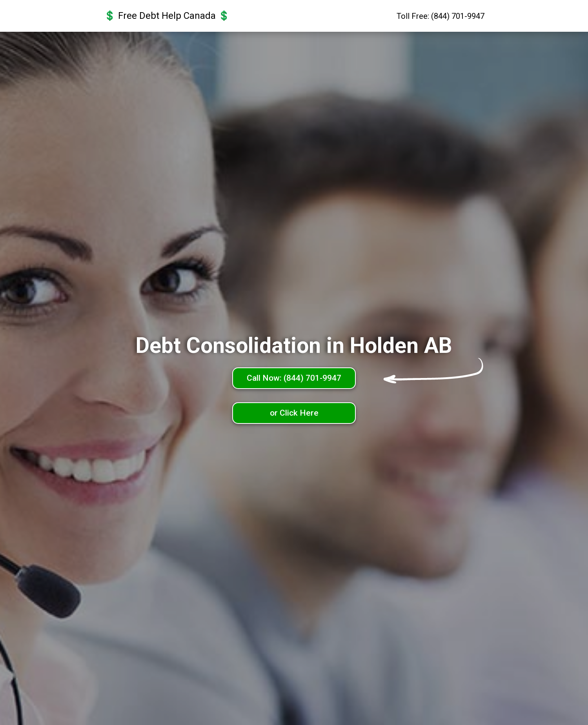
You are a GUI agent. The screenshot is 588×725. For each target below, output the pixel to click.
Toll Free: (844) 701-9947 (441, 16)
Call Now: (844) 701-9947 (294, 378)
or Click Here (294, 413)
